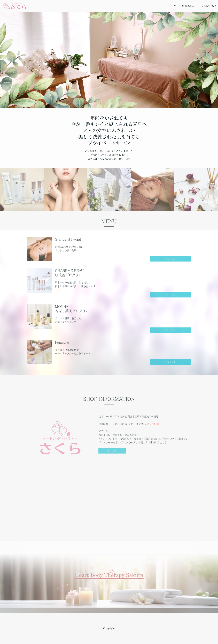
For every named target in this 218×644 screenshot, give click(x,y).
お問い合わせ (209, 6)
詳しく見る (170, 259)
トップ (173, 6)
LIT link (112, 451)
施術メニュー (189, 6)
